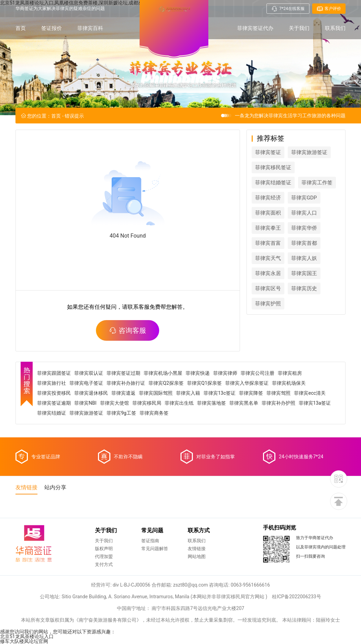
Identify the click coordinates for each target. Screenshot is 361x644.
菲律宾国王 (304, 273)
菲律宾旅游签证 (309, 152)
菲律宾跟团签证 (54, 373)
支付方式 (104, 564)
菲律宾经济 (268, 198)
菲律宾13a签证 (315, 403)
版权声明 (104, 549)
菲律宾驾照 (278, 393)
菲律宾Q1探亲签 (205, 383)
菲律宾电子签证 (86, 383)
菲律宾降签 (251, 393)
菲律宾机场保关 (289, 383)
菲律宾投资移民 (54, 393)
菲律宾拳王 (268, 228)
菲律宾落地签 (211, 403)
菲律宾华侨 (304, 228)
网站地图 (197, 556)
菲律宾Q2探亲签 (166, 383)
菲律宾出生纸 (179, 403)
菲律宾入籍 (188, 393)
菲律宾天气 (268, 258)
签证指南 (150, 541)
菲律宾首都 (304, 243)
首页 (21, 28)
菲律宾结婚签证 (273, 183)
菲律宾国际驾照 (156, 393)
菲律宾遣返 (123, 393)
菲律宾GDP (304, 198)
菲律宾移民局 (147, 403)
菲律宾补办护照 (278, 403)
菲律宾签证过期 (123, 373)
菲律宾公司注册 (258, 373)
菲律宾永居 (268, 273)
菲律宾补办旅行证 (126, 383)
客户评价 (329, 9)
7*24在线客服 (288, 9)
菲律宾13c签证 (220, 393)
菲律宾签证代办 (255, 28)
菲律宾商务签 (154, 413)
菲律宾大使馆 (114, 403)
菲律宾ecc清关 (310, 393)
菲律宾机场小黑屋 (163, 373)
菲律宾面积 (268, 213)
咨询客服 (128, 330)
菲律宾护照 (268, 304)
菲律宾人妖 (304, 258)
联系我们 (335, 28)
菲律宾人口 (304, 213)
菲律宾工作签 (317, 183)
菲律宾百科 (90, 28)
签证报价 (52, 28)
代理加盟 (104, 556)
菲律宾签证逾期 (54, 403)
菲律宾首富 (268, 243)
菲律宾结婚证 (52, 413)
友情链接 (197, 549)
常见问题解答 (155, 549)
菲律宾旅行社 (52, 383)
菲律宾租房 (290, 373)
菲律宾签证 (268, 152)
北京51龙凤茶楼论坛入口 (27, 636)
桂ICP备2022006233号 (296, 597)
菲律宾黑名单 (244, 403)
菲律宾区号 (268, 288)
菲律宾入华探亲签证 (247, 383)
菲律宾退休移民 (91, 393)
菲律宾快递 (198, 373)
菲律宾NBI (85, 403)
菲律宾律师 (225, 373)
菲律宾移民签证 (273, 167)
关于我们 (299, 28)
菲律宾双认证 (89, 373)
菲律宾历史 (304, 288)
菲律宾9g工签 (121, 413)
